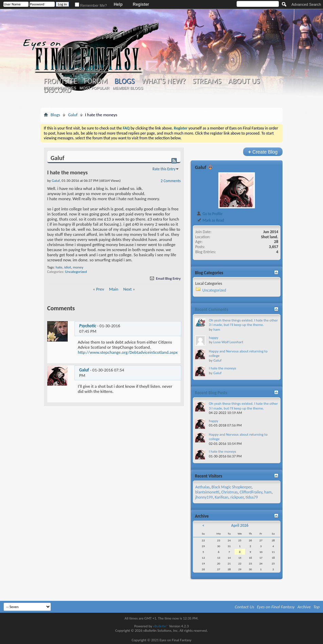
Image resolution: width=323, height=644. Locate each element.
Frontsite (61, 81)
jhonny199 (204, 497)
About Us (244, 81)
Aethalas (202, 487)
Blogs (125, 81)
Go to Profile (209, 214)
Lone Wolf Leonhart (228, 342)
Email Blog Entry (165, 279)
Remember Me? (91, 5)
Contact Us (245, 607)
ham (217, 329)
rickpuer (237, 497)
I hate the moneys (222, 368)
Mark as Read (210, 220)
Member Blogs (128, 88)
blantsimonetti (207, 492)
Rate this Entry (164, 169)
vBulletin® (161, 626)
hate (59, 267)
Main (114, 289)
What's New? (164, 81)
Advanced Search (306, 4)
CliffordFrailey (251, 492)
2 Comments (171, 181)
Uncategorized (76, 272)
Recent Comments (211, 309)
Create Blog (263, 152)
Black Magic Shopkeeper (231, 487)
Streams (207, 81)
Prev (100, 289)
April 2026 (240, 525)
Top (317, 607)
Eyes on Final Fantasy (276, 607)
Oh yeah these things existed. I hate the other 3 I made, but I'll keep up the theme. (243, 323)
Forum (96, 81)
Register (141, 4)
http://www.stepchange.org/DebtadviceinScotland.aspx (128, 352)
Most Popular (94, 88)
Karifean (222, 497)
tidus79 (252, 497)
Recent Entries (60, 88)
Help (118, 4)
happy (214, 338)
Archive (304, 607)
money (78, 267)
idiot (68, 267)
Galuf (73, 115)
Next (128, 289)
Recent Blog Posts (211, 393)
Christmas (230, 492)
